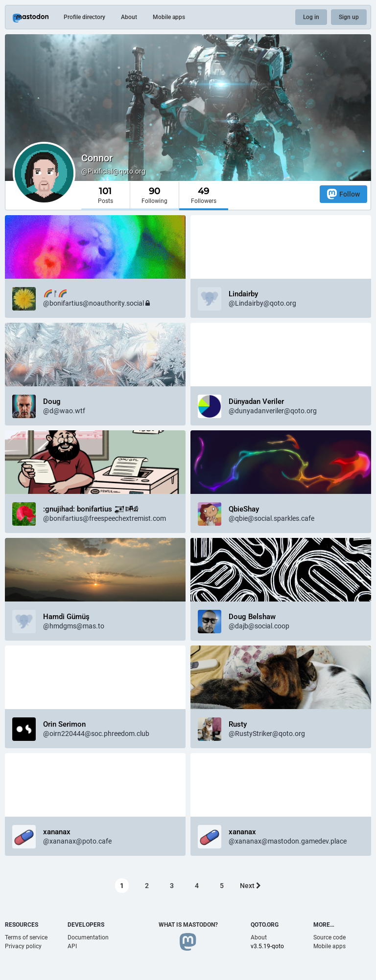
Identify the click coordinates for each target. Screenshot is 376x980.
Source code (329, 937)
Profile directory (84, 17)
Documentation (88, 937)
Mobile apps (169, 17)
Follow (343, 194)
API (72, 946)
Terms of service (26, 937)
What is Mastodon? (188, 925)
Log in (311, 17)
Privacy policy (23, 946)
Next (250, 886)
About (129, 17)
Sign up (349, 17)
